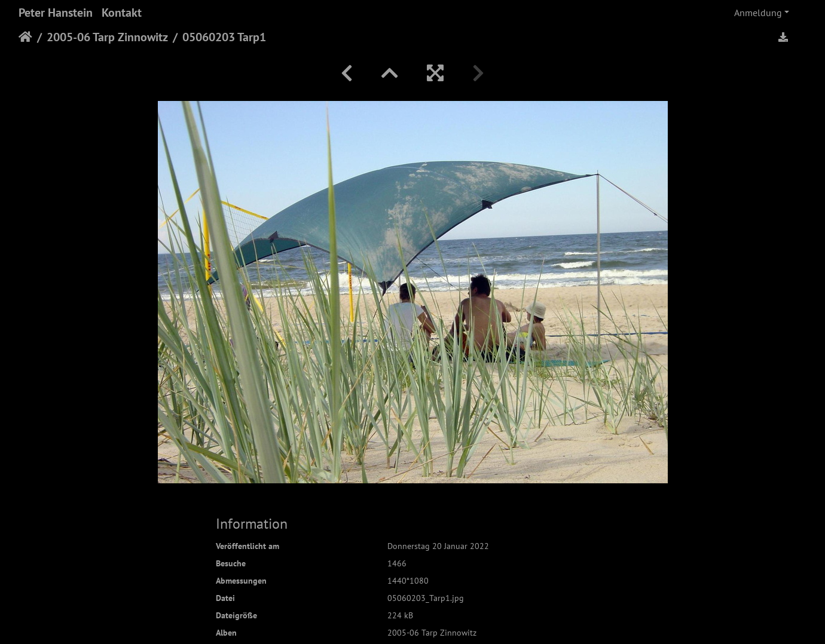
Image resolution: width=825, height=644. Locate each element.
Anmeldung (758, 13)
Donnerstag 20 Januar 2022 (438, 546)
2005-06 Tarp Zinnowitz (107, 37)
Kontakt (122, 13)
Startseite (25, 37)
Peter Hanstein (56, 13)
